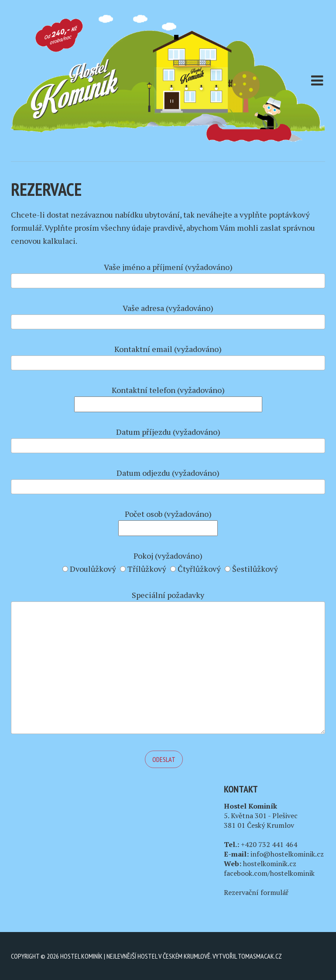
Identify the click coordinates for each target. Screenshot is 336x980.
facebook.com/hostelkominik (269, 873)
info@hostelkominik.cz (287, 854)
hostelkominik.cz (270, 864)
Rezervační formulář (256, 892)
